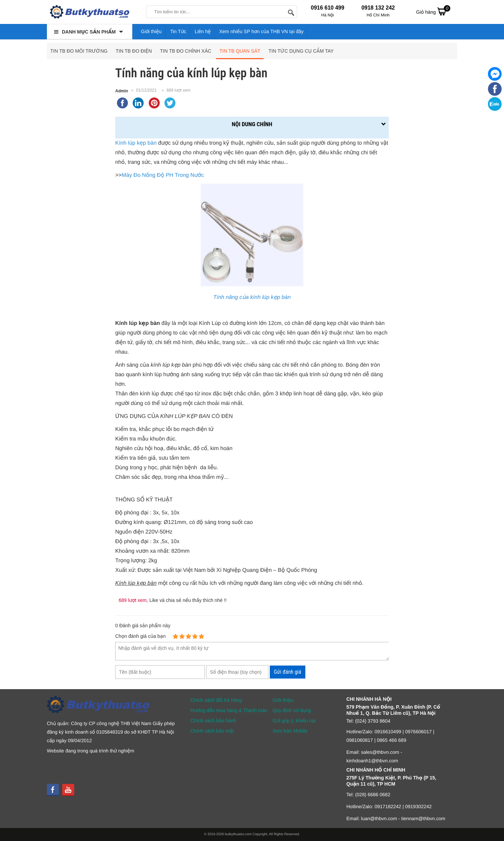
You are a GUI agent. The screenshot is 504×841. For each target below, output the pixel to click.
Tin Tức (178, 31)
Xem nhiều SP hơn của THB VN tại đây (261, 31)
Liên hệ (203, 31)
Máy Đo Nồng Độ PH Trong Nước (163, 175)
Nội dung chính (252, 124)
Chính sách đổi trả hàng (216, 700)
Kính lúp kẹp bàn (136, 143)
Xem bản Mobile (290, 731)
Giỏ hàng (433, 11)
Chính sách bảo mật (212, 731)
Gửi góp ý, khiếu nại (294, 721)
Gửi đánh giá (288, 672)
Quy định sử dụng (292, 710)
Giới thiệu (151, 31)
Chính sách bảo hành (213, 721)
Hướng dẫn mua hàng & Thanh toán (229, 710)
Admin (122, 91)
